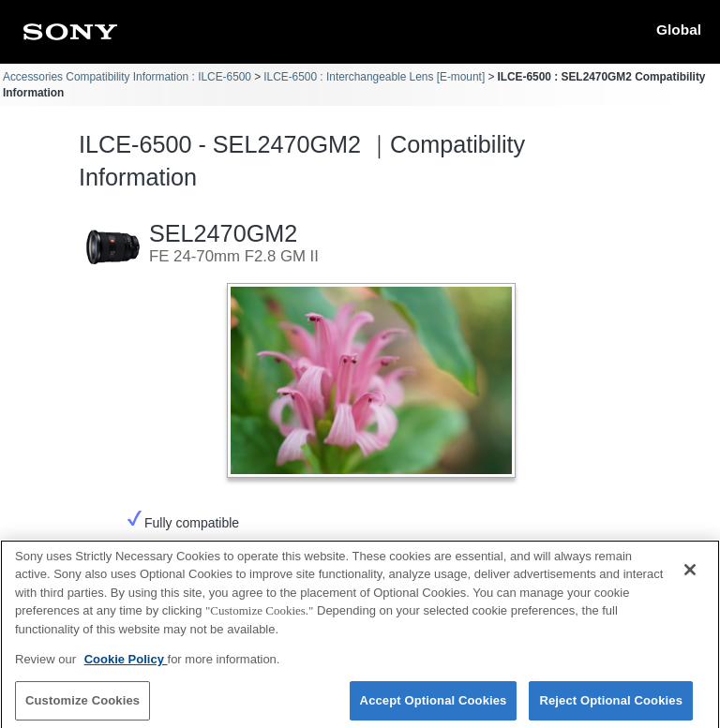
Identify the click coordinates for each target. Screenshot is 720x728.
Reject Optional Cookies (611, 707)
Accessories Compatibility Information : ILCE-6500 (127, 77)
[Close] (690, 576)
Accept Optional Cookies (434, 707)
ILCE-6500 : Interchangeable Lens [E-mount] (374, 77)
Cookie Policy (126, 667)
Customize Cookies (82, 707)
